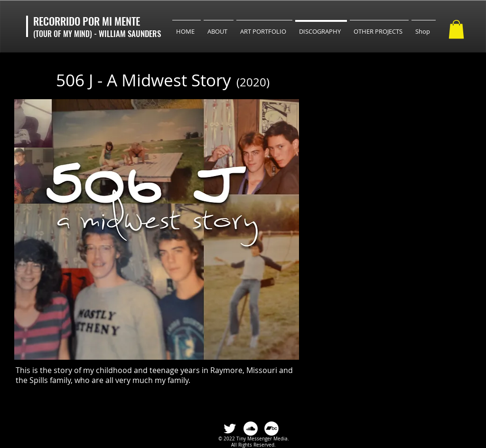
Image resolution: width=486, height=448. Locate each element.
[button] (456, 29)
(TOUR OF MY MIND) (64, 34)
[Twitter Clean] (230, 429)
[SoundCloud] (251, 429)
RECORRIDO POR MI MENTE (87, 21)
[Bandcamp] (271, 429)
